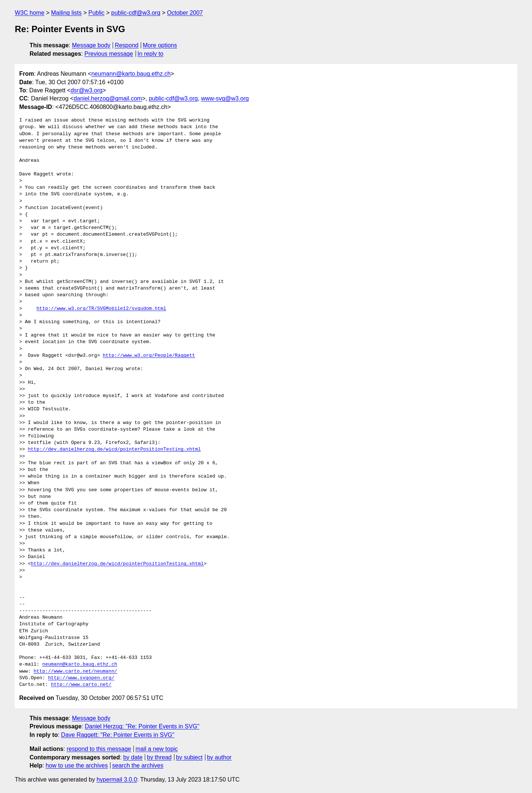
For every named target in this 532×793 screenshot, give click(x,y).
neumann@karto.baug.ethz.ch (131, 74)
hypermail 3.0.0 (117, 780)
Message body (91, 45)
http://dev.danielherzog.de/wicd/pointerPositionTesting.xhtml (114, 450)
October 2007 (185, 13)
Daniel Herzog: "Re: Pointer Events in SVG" (142, 726)
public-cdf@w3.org (136, 13)
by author (219, 757)
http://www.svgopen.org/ (81, 678)
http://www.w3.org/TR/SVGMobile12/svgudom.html (101, 309)
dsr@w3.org (87, 90)
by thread (159, 757)
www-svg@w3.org (225, 98)
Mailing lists (66, 13)
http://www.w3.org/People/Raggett (149, 356)
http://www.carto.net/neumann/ (75, 671)
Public (96, 13)
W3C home (30, 13)
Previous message (109, 54)
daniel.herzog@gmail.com (108, 98)
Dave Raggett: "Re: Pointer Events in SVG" (118, 735)
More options (160, 45)
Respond (127, 45)
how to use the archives (77, 765)
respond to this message (99, 749)
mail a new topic (157, 749)
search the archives (138, 765)
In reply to (150, 54)
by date (133, 757)
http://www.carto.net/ (81, 685)
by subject (189, 757)
